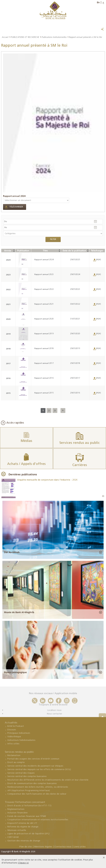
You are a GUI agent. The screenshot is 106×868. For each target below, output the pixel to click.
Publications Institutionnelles (54, 37)
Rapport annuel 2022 (44, 289)
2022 (8, 289)
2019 (8, 334)
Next (104, 496)
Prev (103, 496)
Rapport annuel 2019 (44, 334)
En (98, 2)
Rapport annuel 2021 (44, 304)
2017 (8, 363)
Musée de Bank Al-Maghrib (19, 612)
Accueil (5, 37)
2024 (8, 260)
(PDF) (98, 260)
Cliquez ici (23, 863)
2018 (8, 349)
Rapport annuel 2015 (44, 393)
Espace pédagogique (15, 672)
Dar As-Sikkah (12, 552)
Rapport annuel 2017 (44, 363)
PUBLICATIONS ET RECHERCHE (25, 37)
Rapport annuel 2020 (44, 319)
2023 (8, 275)
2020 (8, 319)
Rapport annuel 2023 (44, 275)
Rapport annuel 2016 (44, 378)
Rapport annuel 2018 (44, 349)
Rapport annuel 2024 (14, 196)
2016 (8, 378)
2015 (8, 393)
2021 (8, 304)
